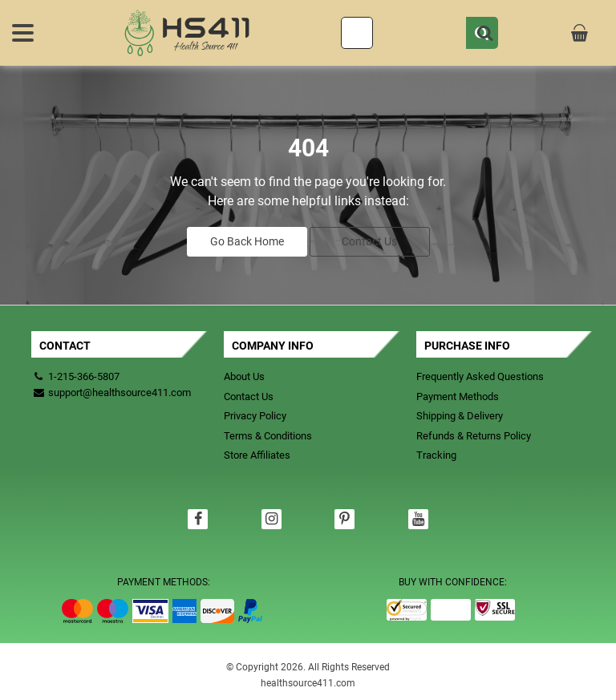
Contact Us (369, 241)
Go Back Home (247, 241)
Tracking (436, 455)
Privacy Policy (255, 416)
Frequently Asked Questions (480, 376)
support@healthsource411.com (111, 392)
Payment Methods (458, 397)
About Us (244, 376)
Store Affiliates (257, 455)
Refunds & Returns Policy (474, 436)
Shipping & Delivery (460, 416)
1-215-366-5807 (84, 376)
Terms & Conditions (268, 436)
